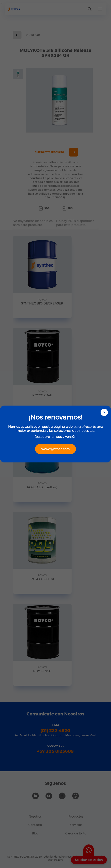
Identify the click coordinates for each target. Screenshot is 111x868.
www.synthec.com (55, 449)
